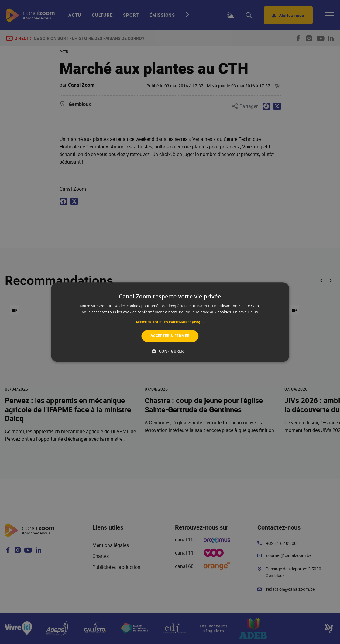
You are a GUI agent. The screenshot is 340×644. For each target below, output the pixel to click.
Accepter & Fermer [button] (170, 336)
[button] (170, 322)
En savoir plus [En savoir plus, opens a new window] (245, 312)
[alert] (170, 322)
